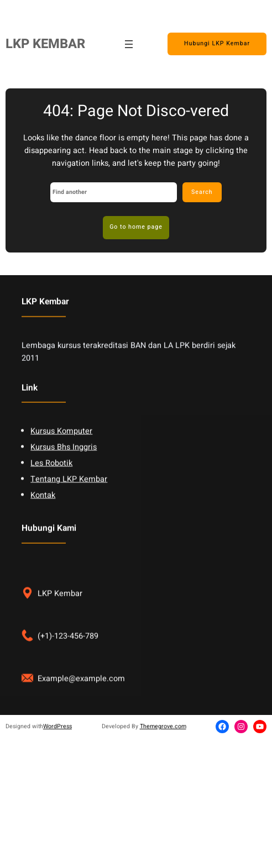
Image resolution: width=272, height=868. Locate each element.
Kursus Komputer (61, 442)
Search (202, 192)
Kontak (43, 506)
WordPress (57, 726)
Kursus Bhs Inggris (64, 458)
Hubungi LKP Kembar (217, 43)
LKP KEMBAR (45, 44)
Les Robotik (51, 474)
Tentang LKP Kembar (69, 490)
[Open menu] (129, 44)
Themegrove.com (163, 726)
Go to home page (136, 227)
